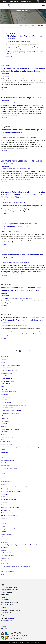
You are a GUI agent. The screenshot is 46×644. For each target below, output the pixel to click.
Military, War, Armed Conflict (9, 500)
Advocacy (3, 362)
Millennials (4, 502)
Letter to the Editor (6, 482)
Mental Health (5, 497)
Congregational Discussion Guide (10, 413)
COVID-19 (3, 416)
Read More (9, 56)
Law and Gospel (5, 479)
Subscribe (5, 591)
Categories (5, 599)
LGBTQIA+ (28, 169)
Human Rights (5, 463)
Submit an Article (7, 593)
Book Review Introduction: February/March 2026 (21, 97)
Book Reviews (6, 76)
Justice (23, 202)
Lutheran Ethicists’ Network (11, 588)
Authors (5, 598)
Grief (2, 458)
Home (20, 26)
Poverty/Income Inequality (8, 529)
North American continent (8, 513)
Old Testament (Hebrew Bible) (9, 515)
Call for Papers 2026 (7, 606)
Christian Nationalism (7, 408)
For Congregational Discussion (10, 603)
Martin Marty (4, 494)
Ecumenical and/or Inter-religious (11, 138)
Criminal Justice (5, 418)
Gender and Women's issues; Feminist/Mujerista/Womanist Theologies (20, 447)
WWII (2, 574)
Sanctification (4, 542)
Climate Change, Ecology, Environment (11, 410)
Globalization (4, 452)
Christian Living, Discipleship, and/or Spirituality (14, 405)
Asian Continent (5, 384)
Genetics (3, 450)
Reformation (4, 537)
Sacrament (4, 540)
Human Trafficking (6, 466)
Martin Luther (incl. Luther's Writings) (11, 492)
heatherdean (11, 39)
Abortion (3, 360)
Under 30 (3, 561)
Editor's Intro (11, 41)
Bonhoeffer (4, 389)
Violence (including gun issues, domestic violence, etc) (16, 566)
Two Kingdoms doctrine (7, 555)
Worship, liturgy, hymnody (8, 572)
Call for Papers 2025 (7, 604)
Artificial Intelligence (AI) (21, 298)
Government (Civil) (21, 41)
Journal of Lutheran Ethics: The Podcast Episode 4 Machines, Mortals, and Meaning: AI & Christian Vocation (22, 290)
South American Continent (8, 553)
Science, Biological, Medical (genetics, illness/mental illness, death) (19, 545)
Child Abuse (14, 325)
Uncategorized (5, 558)
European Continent (6, 444)
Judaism (3, 474)
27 (27, 351)
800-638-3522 (10, 618)
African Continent (6, 368)
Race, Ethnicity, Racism (7, 534)
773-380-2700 (8, 621)
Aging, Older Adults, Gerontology (10, 370)
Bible (2, 386)
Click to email (4, 629)
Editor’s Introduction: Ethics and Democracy (24, 36)
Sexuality (3, 550)
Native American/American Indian (10, 507)
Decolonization (5, 421)
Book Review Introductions (10, 103)
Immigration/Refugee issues (9, 468)
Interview (3, 471)
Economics (4, 426)
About (3, 586)
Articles (5, 596)
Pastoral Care (5, 518)
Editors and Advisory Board (10, 589)
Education (3, 434)
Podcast (30, 298)
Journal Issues (5, 594)
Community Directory (29, 26)
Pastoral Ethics (6, 442)
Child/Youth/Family (23, 325)
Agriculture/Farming (6, 373)
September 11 (5, 547)
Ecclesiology (4, 424)
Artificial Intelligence (8, 298)
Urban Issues (4, 563)
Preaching (4, 532)
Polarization (4, 524)
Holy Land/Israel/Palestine (8, 460)
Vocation (3, 569)
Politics (29, 41)
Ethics (23, 169)
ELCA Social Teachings (7, 437)
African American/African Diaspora (10, 365)
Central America (5, 397)
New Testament (5, 510)
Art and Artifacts (5, 376)
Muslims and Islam (6, 505)
